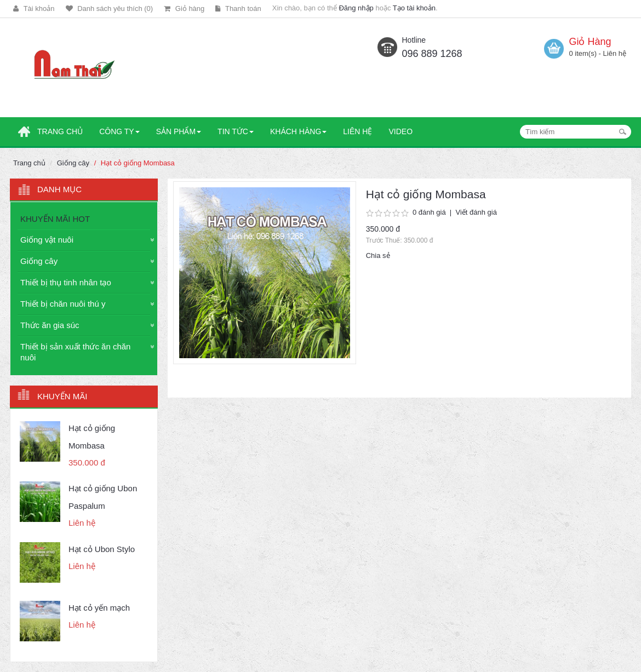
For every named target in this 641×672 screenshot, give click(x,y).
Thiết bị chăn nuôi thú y (63, 304)
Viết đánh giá (476, 212)
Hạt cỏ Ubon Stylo (102, 549)
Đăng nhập (356, 8)
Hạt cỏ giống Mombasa (138, 163)
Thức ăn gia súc (50, 325)
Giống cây (73, 163)
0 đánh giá (429, 212)
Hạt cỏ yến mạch (99, 608)
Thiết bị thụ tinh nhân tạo (66, 282)
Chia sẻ (378, 255)
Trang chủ (29, 163)
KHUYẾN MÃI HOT (55, 219)
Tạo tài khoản (414, 8)
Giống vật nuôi (47, 240)
